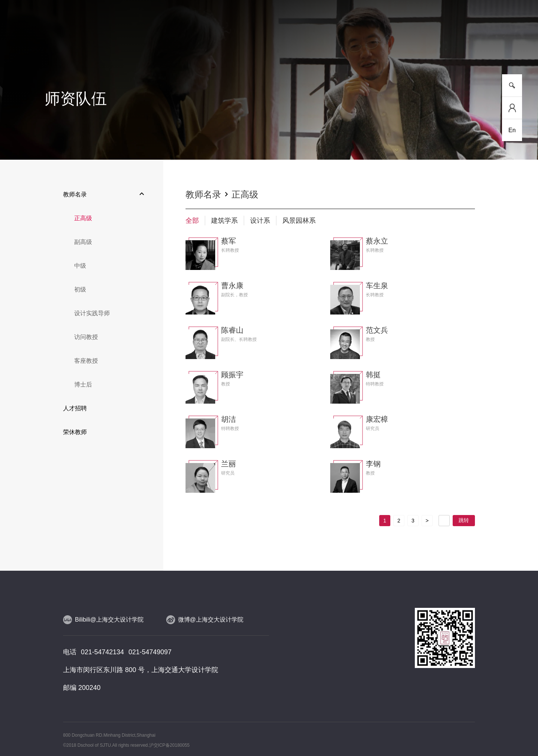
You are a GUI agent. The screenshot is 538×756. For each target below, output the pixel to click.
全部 (192, 221)
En (512, 130)
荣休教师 (75, 432)
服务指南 (482, 48)
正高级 (83, 218)
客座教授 (86, 361)
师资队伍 (226, 48)
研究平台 (184, 48)
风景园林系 (299, 221)
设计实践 (312, 48)
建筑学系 (224, 221)
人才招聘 (75, 408)
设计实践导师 (92, 313)
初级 (80, 289)
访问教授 (86, 337)
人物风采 (269, 48)
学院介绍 (56, 48)
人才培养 (141, 48)
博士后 (83, 384)
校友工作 (440, 48)
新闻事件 (98, 48)
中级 (80, 266)
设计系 (260, 221)
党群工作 (397, 48)
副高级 (83, 242)
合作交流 (354, 48)
